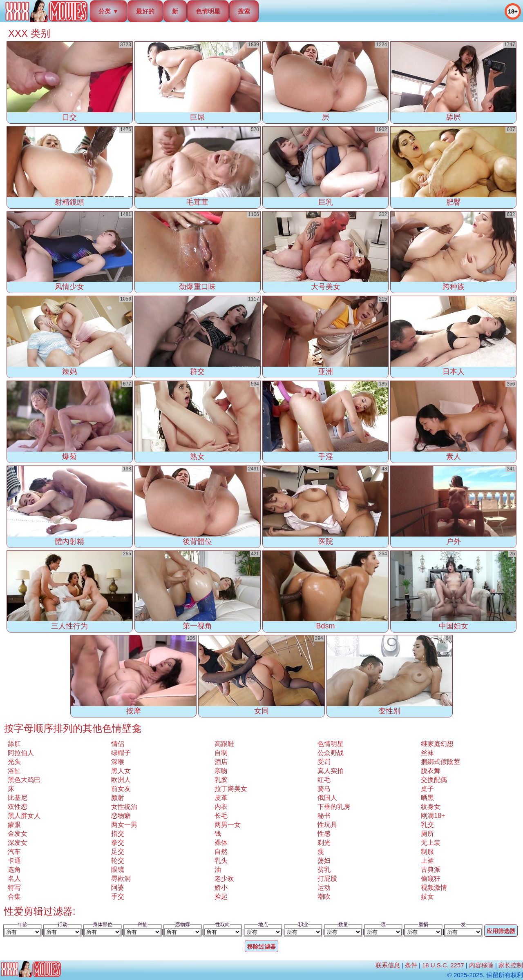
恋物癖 (121, 816)
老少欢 (224, 879)
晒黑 (427, 798)
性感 (324, 834)
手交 (118, 896)
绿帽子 (121, 753)
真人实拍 (331, 771)
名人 (14, 879)
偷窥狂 (431, 879)
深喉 (118, 762)
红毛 (324, 780)
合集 (14, 896)
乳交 (427, 825)
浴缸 (14, 771)
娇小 (221, 888)
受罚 (324, 762)
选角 (14, 870)
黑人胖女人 (24, 816)
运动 (324, 888)
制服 (427, 852)
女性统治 (124, 807)
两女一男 (124, 825)
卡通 (14, 861)
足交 (118, 852)
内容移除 (481, 965)
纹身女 (431, 807)
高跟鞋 (224, 744)
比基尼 (18, 798)
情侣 (118, 744)
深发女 (18, 843)
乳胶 (221, 780)
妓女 (427, 896)
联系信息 (388, 965)
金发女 (18, 834)
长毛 (221, 816)
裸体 (221, 843)
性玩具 (327, 825)
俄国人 (327, 798)
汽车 (14, 852)
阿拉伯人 (21, 753)
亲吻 (221, 771)
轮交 (118, 861)
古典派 (431, 870)
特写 (14, 888)
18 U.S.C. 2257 (443, 965)
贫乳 (324, 870)
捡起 (221, 896)
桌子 (427, 789)
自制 (221, 753)
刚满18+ (433, 816)
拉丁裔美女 (231, 789)
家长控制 (511, 965)
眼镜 (118, 870)
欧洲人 (121, 780)
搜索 (244, 11)
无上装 (431, 843)
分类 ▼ (108, 11)
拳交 (118, 843)
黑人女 (121, 771)
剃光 (324, 843)
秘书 (324, 816)
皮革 (221, 798)
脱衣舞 (431, 771)
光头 (14, 762)
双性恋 (18, 807)
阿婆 (118, 888)
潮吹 (324, 896)
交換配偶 (434, 780)
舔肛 (14, 744)
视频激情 (434, 888)
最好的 (145, 11)
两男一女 (228, 825)
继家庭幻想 (437, 744)
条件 (411, 965)
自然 (221, 852)
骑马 (324, 789)
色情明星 (208, 11)
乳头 (221, 861)
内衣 (221, 807)
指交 (118, 834)
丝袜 (427, 753)
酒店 (221, 762)
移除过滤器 (261, 947)
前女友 (121, 789)
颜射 (118, 798)
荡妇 (324, 861)
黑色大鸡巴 (24, 780)
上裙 (427, 861)
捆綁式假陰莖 (440, 762)
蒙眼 (14, 825)
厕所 (427, 834)
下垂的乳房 (334, 807)
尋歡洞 (121, 879)
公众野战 (331, 753)
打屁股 (327, 879)
